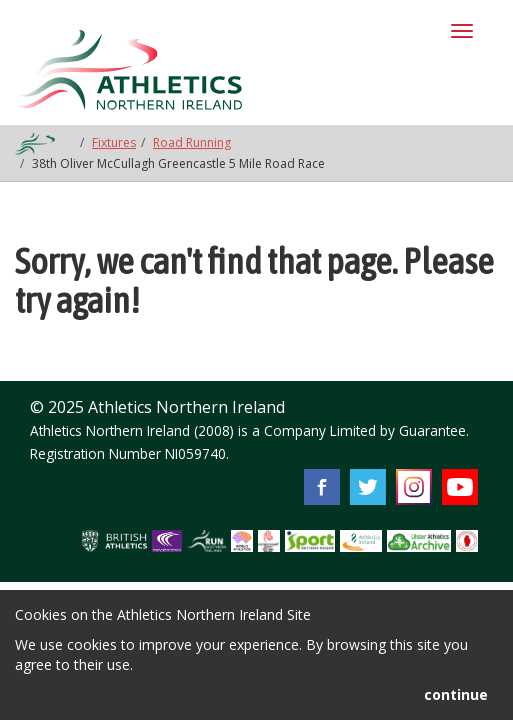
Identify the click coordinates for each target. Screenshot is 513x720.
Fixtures (114, 142)
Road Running (192, 142)
